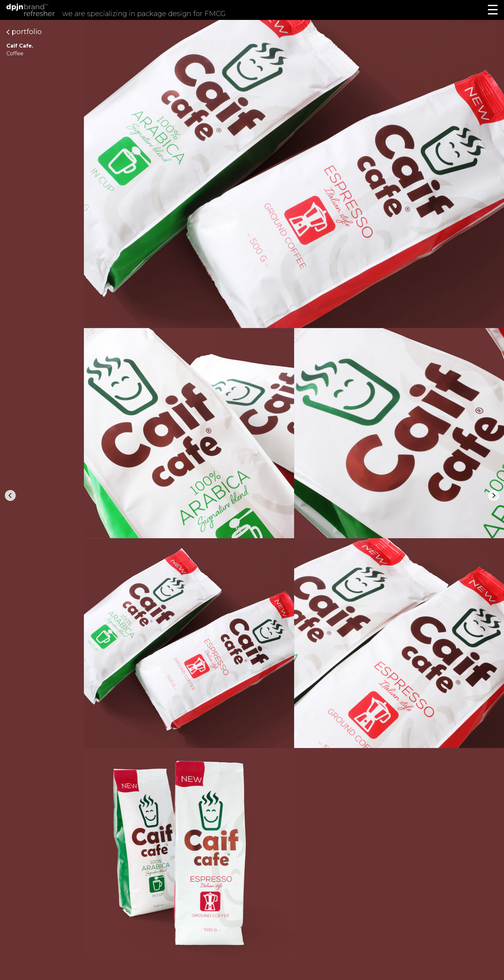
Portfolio (24, 32)
